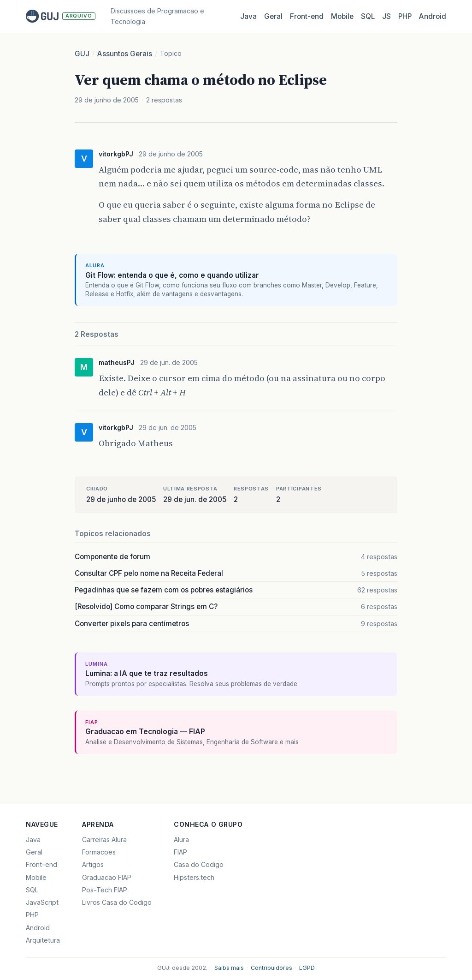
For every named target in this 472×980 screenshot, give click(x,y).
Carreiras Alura (104, 840)
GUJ (82, 54)
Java (248, 16)
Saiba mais (229, 968)
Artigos (93, 864)
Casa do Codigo (199, 864)
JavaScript (42, 902)
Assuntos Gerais (125, 54)
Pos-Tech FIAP (105, 890)
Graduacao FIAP (107, 877)
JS (386, 16)
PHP (405, 16)
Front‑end (307, 16)
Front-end (41, 864)
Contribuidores (271, 968)
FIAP (180, 852)
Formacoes (99, 852)
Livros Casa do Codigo (117, 902)
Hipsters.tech (194, 877)
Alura (181, 840)
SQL (368, 16)
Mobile (342, 16)
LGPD (307, 968)
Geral (273, 16)
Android (433, 16)
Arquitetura (43, 940)
